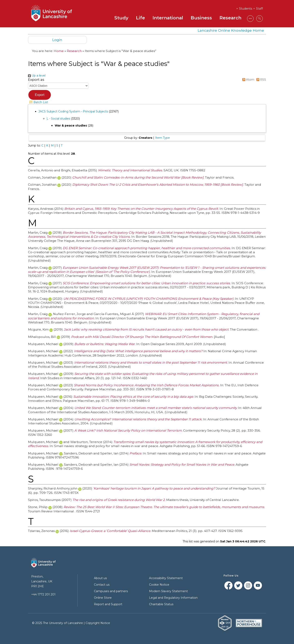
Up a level (37, 76)
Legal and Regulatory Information (173, 598)
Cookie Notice (159, 585)
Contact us (102, 585)
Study (121, 18)
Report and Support (108, 604)
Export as (36, 80)
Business (201, 18)
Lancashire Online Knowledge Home (231, 30)
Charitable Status (161, 604)
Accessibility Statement (166, 578)
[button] (40, 95)
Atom (248, 80)
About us (100, 578)
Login (57, 40)
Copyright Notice (98, 623)
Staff (259, 9)
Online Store (103, 598)
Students (246, 9)
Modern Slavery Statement (168, 591)
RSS (261, 80)
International (168, 18)
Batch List (38, 102)
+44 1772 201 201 (43, 594)
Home (59, 51)
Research (230, 18)
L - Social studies (58, 119)
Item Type (162, 138)
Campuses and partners (111, 591)
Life (140, 18)
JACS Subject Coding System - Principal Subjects (73, 111)
